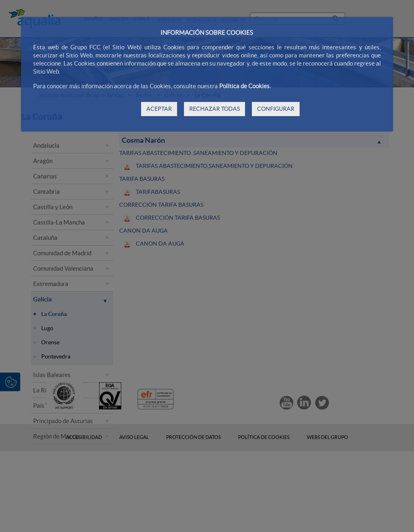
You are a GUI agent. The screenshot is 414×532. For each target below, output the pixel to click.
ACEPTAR (159, 109)
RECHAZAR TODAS (214, 109)
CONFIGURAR (276, 109)
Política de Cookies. (245, 86)
